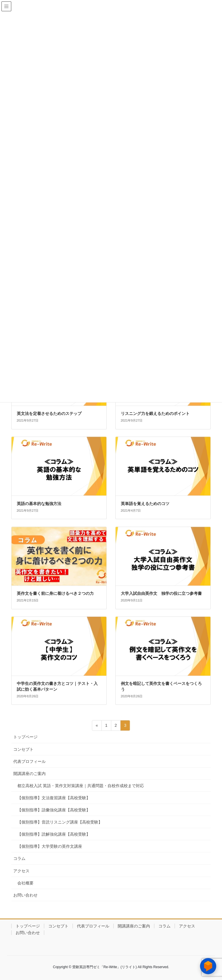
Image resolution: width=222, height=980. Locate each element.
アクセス (21, 871)
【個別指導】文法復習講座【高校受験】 (54, 798)
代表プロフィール (29, 761)
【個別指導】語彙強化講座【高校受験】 (54, 810)
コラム (19, 858)
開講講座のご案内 (29, 774)
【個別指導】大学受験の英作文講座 (50, 846)
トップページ (25, 737)
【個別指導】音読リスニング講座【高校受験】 (60, 822)
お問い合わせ (25, 895)
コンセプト (23, 749)
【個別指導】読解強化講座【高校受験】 (54, 834)
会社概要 (25, 883)
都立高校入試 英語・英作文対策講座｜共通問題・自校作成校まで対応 (81, 786)
